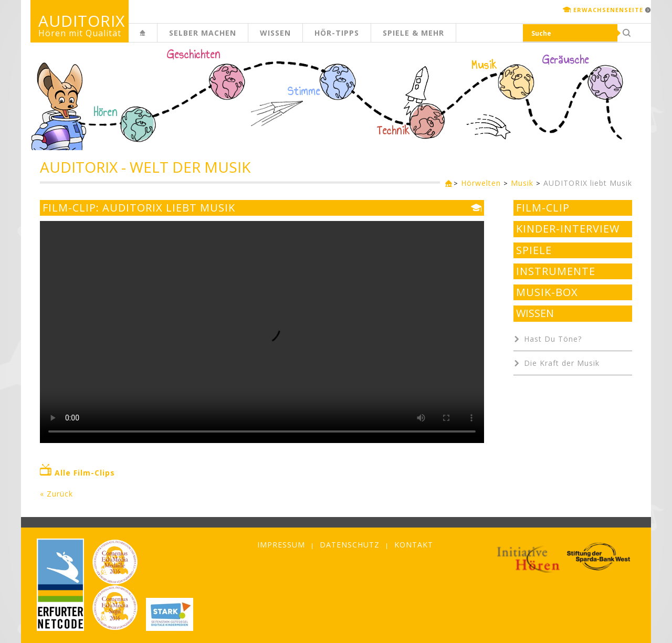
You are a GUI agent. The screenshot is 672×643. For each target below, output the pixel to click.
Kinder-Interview (568, 229)
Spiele (534, 250)
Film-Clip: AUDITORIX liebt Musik (139, 208)
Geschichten (194, 56)
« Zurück (56, 494)
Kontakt (414, 545)
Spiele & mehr (413, 33)
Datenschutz (350, 545)
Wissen (275, 33)
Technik (393, 131)
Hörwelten (481, 183)
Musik (484, 65)
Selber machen (203, 33)
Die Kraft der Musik (562, 363)
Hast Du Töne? (553, 339)
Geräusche (566, 60)
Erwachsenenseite (608, 10)
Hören (106, 112)
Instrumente (556, 271)
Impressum (281, 545)
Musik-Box (547, 292)
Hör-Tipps (337, 33)
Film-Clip (543, 208)
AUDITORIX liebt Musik (588, 183)
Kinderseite (157, 39)
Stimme (304, 91)
